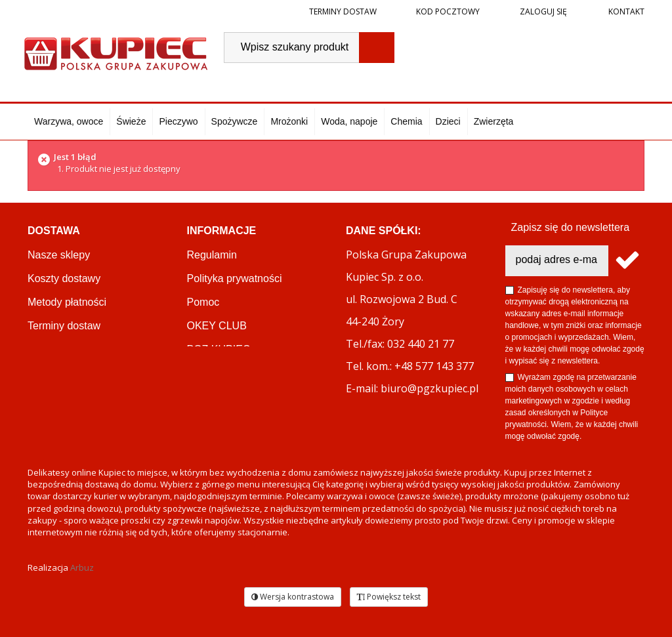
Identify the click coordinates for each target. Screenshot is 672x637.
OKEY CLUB (217, 326)
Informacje (222, 231)
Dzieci (448, 121)
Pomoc (203, 302)
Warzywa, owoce (69, 121)
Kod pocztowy (448, 11)
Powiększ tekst (389, 597)
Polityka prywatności (235, 278)
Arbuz (82, 567)
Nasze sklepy (59, 255)
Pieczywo (178, 121)
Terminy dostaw (343, 11)
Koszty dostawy (64, 278)
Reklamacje (55, 349)
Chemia (406, 121)
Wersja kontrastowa (293, 597)
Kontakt (625, 11)
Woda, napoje (349, 121)
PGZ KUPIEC (219, 349)
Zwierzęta (494, 121)
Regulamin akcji (224, 373)
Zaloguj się (542, 11)
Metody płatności (67, 302)
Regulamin (212, 255)
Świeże (131, 121)
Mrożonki (289, 121)
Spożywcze (235, 121)
